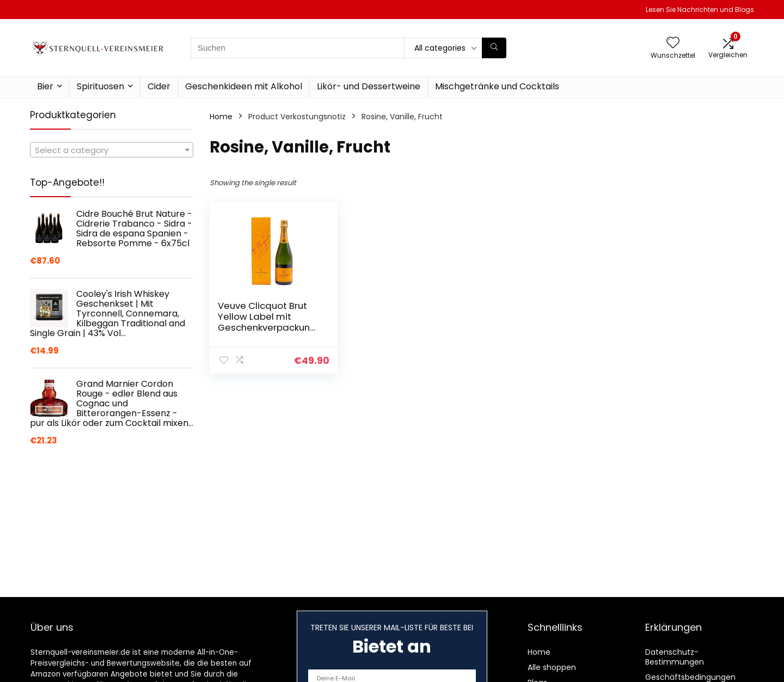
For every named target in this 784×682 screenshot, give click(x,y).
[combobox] (112, 150)
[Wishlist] (673, 43)
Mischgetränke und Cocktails (497, 86)
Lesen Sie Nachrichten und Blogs (700, 10)
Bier (45, 86)
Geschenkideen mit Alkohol (244, 86)
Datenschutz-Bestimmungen (675, 657)
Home (221, 117)
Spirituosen (100, 86)
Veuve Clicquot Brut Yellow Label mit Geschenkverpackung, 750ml (268, 322)
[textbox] (112, 150)
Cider (159, 86)
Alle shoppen (552, 667)
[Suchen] (494, 48)
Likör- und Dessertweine (369, 86)
